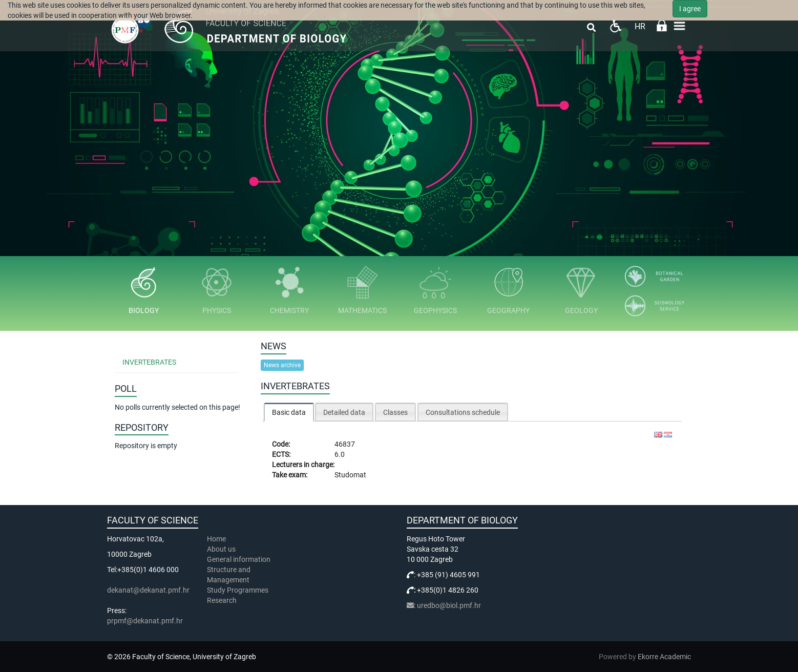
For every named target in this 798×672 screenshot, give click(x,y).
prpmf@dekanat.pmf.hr (145, 621)
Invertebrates (149, 362)
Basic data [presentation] (289, 412)
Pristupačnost (615, 26)
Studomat (350, 475)
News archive (282, 365)
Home (216, 539)
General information (239, 559)
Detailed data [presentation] (344, 412)
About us (222, 549)
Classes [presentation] (395, 412)
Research (223, 600)
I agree (690, 9)
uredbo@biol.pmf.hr (449, 605)
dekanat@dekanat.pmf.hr (148, 590)
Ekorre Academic (664, 657)
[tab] (289, 412)
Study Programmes (238, 590)
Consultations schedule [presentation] (463, 412)
